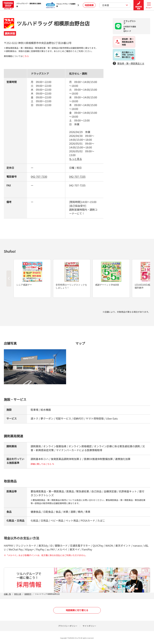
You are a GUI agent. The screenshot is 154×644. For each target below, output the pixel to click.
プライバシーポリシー (68, 626)
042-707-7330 (39, 176)
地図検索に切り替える (77, 610)
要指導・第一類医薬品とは (128, 63)
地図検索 (89, 5)
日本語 (115, 5)
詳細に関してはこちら (42, 464)
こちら (26, 56)
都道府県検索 (139, 5)
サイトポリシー (89, 626)
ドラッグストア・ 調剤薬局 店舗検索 (22, 5)
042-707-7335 (77, 176)
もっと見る (76, 159)
